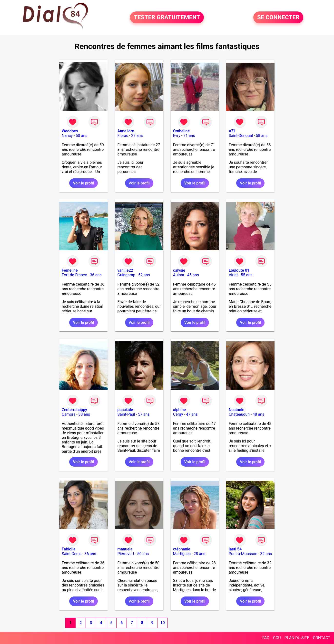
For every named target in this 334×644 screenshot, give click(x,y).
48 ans (258, 414)
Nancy (67, 136)
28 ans (199, 554)
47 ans (192, 414)
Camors (69, 414)
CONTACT (322, 638)
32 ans (266, 554)
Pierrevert (126, 554)
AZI (232, 131)
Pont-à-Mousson (243, 554)
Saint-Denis (72, 554)
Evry (177, 136)
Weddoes (70, 131)
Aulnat (179, 275)
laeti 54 (235, 549)
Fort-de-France (74, 275)
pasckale (125, 410)
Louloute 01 (239, 270)
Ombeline (181, 131)
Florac (123, 136)
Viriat (233, 275)
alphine (179, 410)
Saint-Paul (126, 414)
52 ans (144, 275)
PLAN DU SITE (297, 638)
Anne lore (126, 131)
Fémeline (70, 270)
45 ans (193, 275)
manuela (125, 549)
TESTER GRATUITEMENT (167, 18)
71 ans (189, 136)
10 (163, 623)
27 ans (137, 136)
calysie (179, 270)
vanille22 (125, 270)
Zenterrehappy (74, 410)
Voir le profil (83, 183)
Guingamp (126, 275)
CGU (277, 638)
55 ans (247, 275)
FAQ (266, 638)
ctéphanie (182, 549)
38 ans (84, 414)
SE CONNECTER (278, 18)
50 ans (82, 136)
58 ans (262, 136)
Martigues (182, 554)
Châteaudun (239, 414)
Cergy (178, 414)
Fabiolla (69, 549)
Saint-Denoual (241, 136)
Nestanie (236, 410)
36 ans (96, 275)
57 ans (144, 414)
